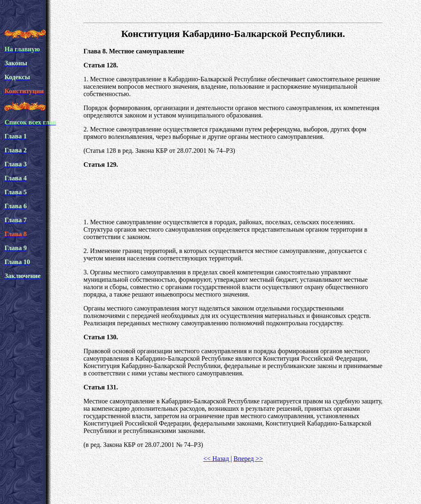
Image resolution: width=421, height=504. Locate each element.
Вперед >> (248, 459)
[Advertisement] (233, 193)
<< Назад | (218, 459)
